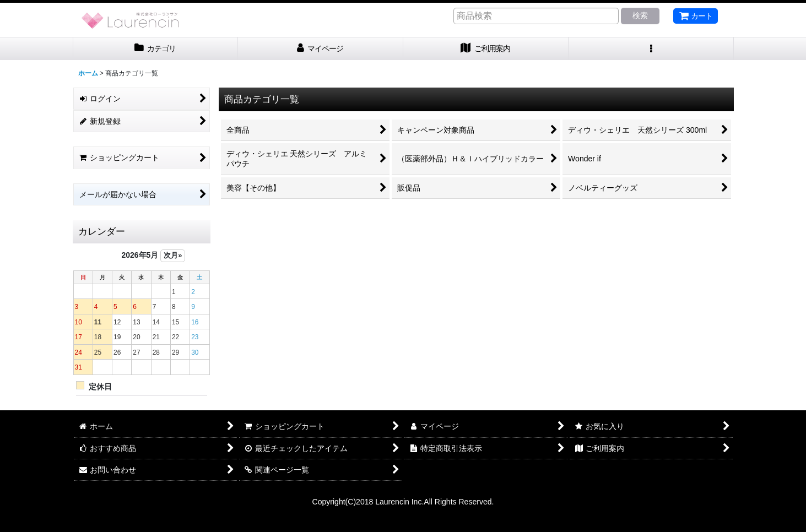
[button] (651, 49)
